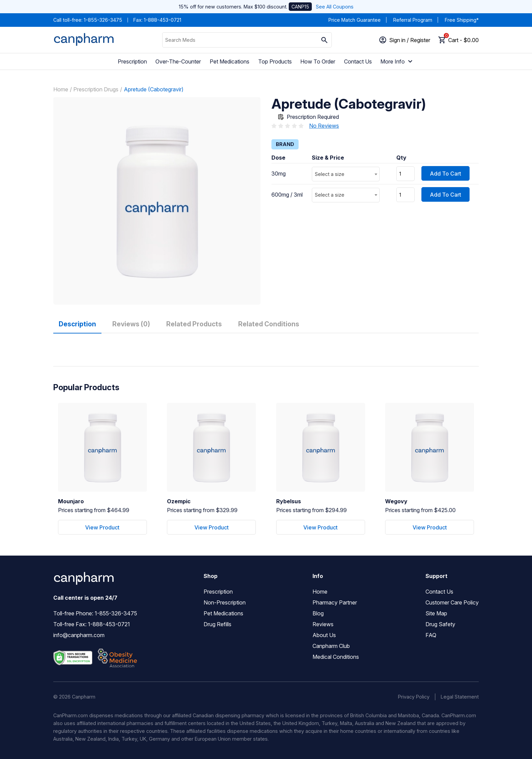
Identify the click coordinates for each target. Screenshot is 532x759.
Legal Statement (460, 697)
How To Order (318, 61)
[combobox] (346, 174)
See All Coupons (335, 7)
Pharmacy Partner (335, 602)
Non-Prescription (225, 602)
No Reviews (324, 126)
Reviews (323, 624)
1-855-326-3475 (103, 20)
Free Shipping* (462, 20)
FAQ (431, 635)
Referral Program (413, 20)
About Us (324, 635)
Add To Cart (445, 174)
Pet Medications (230, 61)
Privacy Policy (414, 697)
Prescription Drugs (96, 89)
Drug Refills (217, 624)
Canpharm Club (331, 646)
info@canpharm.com (79, 635)
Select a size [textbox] (330, 174)
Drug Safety (440, 624)
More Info (397, 61)
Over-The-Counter (178, 61)
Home (61, 89)
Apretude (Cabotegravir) (154, 89)
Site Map (436, 613)
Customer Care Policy (452, 602)
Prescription (132, 61)
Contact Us (358, 61)
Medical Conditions (336, 657)
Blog (318, 613)
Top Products (275, 61)
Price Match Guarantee (355, 20)
